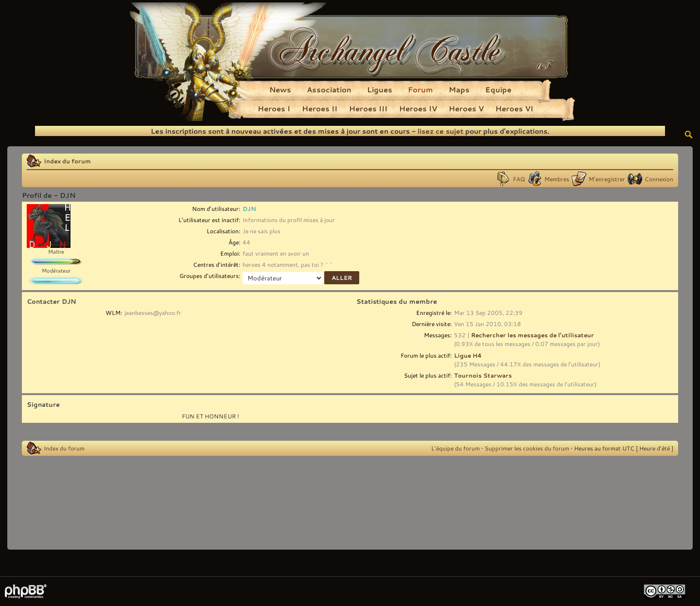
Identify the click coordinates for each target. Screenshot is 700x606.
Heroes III (368, 108)
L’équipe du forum (455, 448)
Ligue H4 (468, 355)
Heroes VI (514, 108)
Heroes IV (418, 108)
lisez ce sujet (440, 131)
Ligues (380, 89)
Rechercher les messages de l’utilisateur (533, 335)
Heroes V (466, 108)
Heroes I (274, 108)
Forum (420, 89)
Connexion (659, 179)
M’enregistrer (607, 179)
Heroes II (320, 108)
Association (329, 89)
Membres (557, 179)
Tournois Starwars (483, 375)
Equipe (498, 89)
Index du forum (67, 161)
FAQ (519, 179)
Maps (459, 89)
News (280, 89)
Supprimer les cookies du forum (527, 448)
